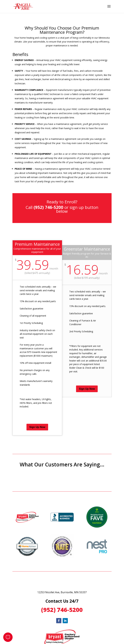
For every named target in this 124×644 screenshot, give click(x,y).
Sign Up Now (37, 427)
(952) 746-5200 (62, 610)
